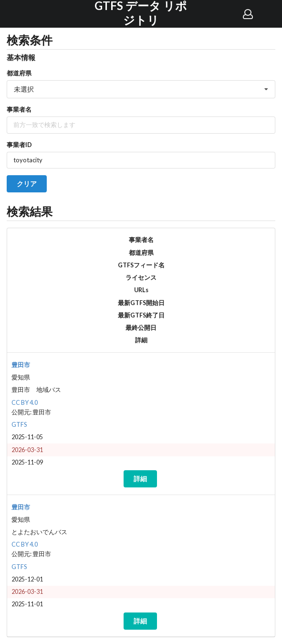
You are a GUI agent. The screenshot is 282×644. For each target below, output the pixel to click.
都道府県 (19, 73)
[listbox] (141, 89)
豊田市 (21, 365)
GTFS (19, 425)
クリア (27, 184)
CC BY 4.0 (25, 403)
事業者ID (19, 145)
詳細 (140, 479)
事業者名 (19, 109)
